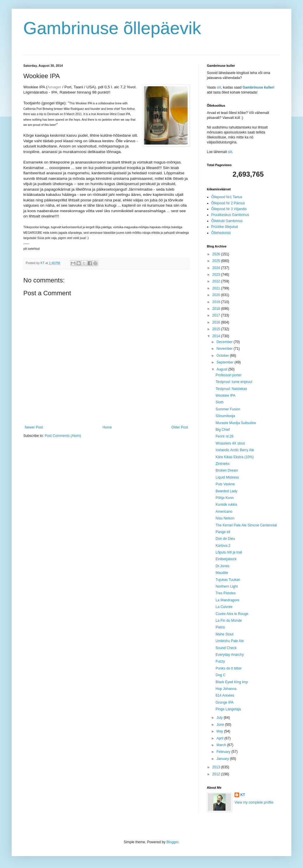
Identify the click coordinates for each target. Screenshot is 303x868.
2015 (217, 329)
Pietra (220, 627)
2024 (217, 268)
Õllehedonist (221, 233)
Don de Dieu (225, 539)
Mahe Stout (224, 634)
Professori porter (229, 375)
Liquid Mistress (227, 477)
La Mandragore (227, 600)
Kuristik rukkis (226, 505)
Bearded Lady (227, 491)
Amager (54, 87)
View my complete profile (254, 802)
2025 (217, 261)
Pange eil (223, 532)
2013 (217, 767)
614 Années (225, 695)
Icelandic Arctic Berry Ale (235, 450)
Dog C (221, 675)
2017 (217, 315)
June (221, 725)
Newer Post (34, 427)
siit (219, 87)
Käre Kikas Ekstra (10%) (235, 457)
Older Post (180, 427)
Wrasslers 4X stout (230, 443)
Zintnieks (223, 464)
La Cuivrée (224, 607)
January (223, 759)
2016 (217, 322)
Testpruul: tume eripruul (234, 382)
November (225, 349)
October (223, 356)
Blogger (172, 842)
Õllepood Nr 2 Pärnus (228, 203)
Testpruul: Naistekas (231, 389)
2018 (217, 309)
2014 (217, 336)
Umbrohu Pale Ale (230, 641)
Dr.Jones (222, 566)
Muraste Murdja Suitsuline (236, 423)
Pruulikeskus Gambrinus (230, 215)
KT (243, 795)
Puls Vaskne (225, 484)
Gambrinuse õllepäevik (112, 28)
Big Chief (223, 430)
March (222, 745)
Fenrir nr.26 (224, 436)
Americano (224, 512)
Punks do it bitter (229, 668)
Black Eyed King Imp (232, 682)
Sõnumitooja (225, 416)
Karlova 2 (223, 546)
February (224, 752)
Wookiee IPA (226, 396)
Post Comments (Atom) (63, 436)
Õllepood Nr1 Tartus (227, 197)
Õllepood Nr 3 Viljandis (229, 209)
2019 (217, 302)
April (220, 738)
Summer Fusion (228, 409)
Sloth (220, 402)
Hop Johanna (226, 689)
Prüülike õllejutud (224, 227)
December (225, 342)
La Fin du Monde (229, 621)
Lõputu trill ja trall (229, 552)
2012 (217, 774)
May (220, 731)
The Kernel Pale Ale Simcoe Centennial (246, 525)
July (220, 718)
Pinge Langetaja (228, 709)
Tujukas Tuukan (228, 580)
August (222, 369)
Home (107, 427)
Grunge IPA (225, 702)
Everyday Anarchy (230, 655)
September (226, 362)
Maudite (222, 573)
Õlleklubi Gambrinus (227, 221)
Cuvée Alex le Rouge (232, 614)
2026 (217, 254)
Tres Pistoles (226, 593)
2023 (217, 275)
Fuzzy (220, 661)
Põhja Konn (225, 498)
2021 (217, 288)
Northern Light (227, 586)
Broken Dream (227, 470)
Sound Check (226, 648)
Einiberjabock (226, 559)
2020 (217, 295)
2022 (217, 281)
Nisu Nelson (225, 518)
